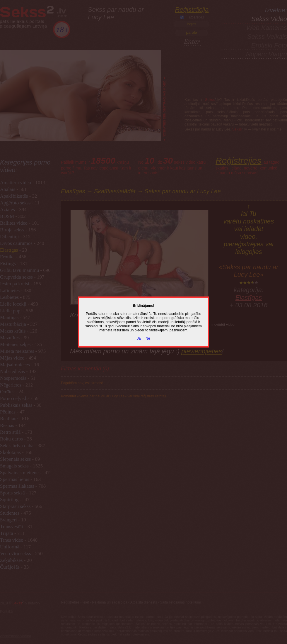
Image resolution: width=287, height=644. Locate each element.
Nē (148, 338)
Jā (139, 338)
